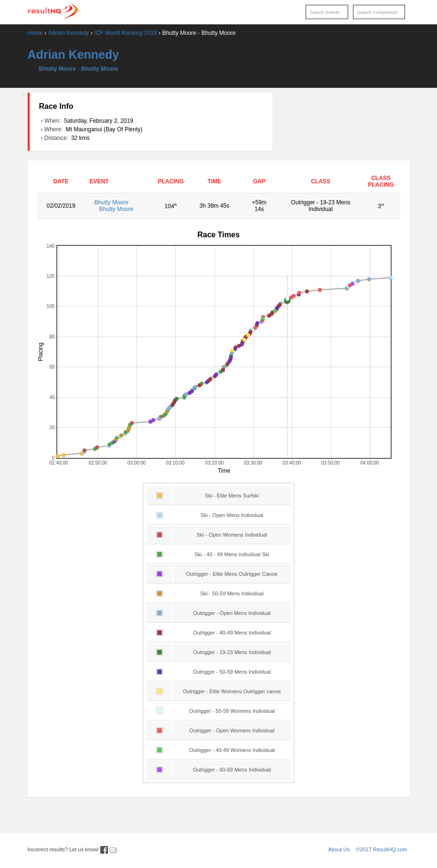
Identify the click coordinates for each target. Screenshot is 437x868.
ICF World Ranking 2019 (125, 33)
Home (35, 33)
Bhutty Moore (118, 206)
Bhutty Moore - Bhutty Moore (79, 69)
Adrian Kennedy (69, 33)
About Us (339, 849)
